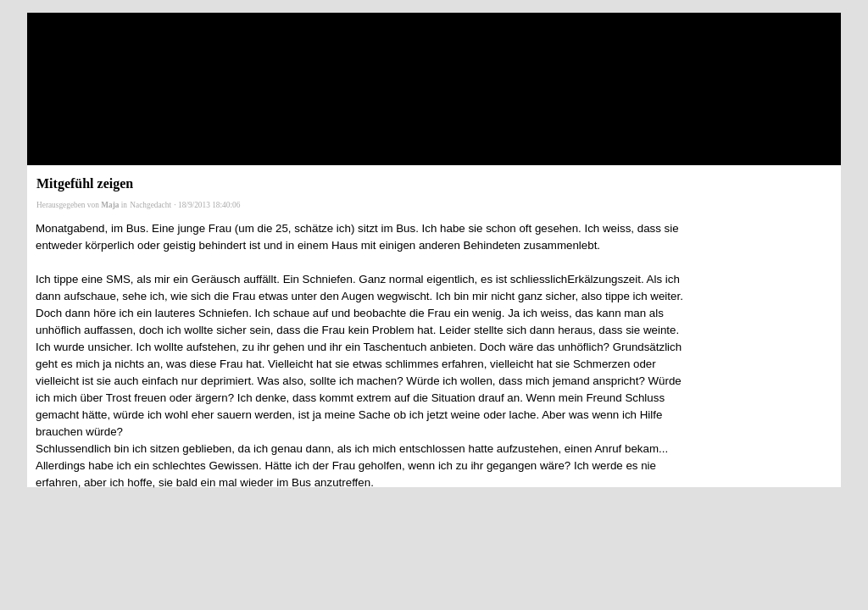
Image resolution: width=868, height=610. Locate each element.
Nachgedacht (150, 205)
